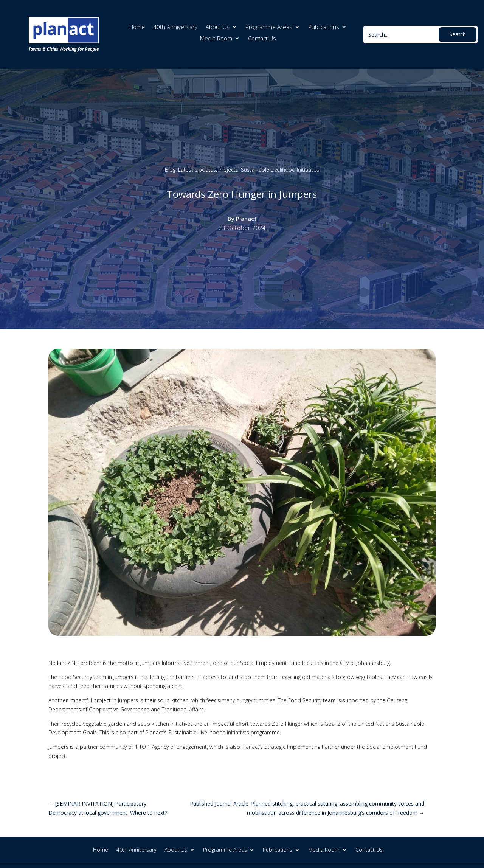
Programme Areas (269, 27)
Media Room (216, 39)
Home (137, 27)
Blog (170, 170)
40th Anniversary (175, 27)
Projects (228, 170)
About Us (218, 27)
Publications (324, 27)
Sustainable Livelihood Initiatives (280, 170)
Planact (246, 219)
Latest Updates (197, 170)
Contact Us (262, 39)
